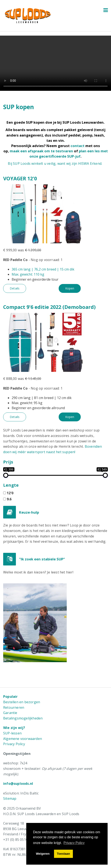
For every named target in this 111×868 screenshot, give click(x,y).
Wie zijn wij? (14, 728)
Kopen (70, 288)
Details (15, 288)
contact (78, 146)
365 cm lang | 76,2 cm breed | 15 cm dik (43, 269)
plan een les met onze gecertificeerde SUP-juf (69, 154)
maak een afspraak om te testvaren (41, 151)
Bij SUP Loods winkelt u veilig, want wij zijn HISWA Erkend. (55, 163)
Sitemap (10, 798)
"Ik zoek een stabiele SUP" (42, 559)
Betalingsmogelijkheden (23, 718)
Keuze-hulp (29, 512)
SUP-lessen (12, 733)
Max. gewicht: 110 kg (28, 274)
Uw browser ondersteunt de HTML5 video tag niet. (55, 63)
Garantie (10, 713)
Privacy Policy (14, 744)
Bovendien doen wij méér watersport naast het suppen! (53, 449)
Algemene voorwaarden (23, 739)
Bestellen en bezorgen (22, 702)
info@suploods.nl (18, 784)
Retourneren (14, 707)
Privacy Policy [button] (74, 843)
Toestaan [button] (63, 854)
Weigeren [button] (43, 854)
